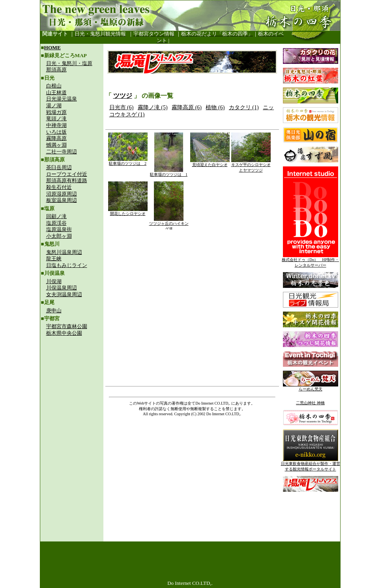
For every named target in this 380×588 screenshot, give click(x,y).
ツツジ (123, 96)
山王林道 (56, 92)
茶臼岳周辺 (59, 167)
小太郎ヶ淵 (59, 236)
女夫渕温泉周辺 (64, 294)
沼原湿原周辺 (62, 194)
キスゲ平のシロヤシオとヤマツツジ (251, 165)
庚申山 (54, 311)
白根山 (54, 86)
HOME (52, 48)
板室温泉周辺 (62, 200)
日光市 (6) (122, 107)
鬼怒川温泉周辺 (64, 252)
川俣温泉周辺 (62, 288)
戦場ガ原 (56, 112)
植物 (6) (215, 107)
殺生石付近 (59, 187)
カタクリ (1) (244, 107)
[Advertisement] (72, 393)
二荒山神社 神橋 (310, 403)
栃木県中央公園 (64, 333)
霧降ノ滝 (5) (153, 107)
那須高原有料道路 (67, 180)
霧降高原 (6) (187, 107)
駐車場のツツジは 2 (128, 161)
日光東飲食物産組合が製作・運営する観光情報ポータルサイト (311, 464)
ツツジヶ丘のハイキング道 (169, 224)
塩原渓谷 (56, 223)
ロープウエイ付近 (67, 174)
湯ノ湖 (54, 105)
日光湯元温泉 (62, 99)
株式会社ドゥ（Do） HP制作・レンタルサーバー (310, 260)
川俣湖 (54, 281)
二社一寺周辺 (62, 152)
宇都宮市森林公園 (67, 326)
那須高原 (56, 70)
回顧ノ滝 (56, 216)
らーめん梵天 (311, 387)
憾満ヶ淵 (56, 145)
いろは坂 (56, 132)
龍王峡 (54, 259)
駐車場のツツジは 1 (169, 173)
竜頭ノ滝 (56, 119)
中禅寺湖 (56, 125)
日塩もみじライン (67, 265)
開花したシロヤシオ (128, 212)
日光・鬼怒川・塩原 (69, 63)
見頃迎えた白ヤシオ (210, 163)
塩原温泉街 (59, 229)
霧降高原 (56, 138)
